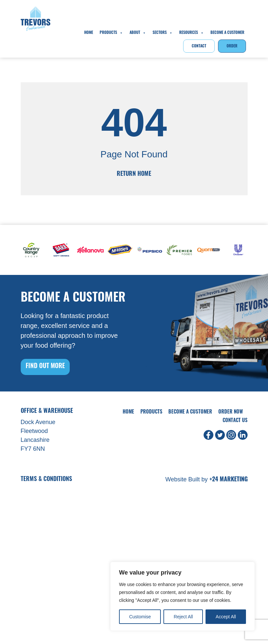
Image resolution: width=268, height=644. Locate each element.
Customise (140, 617)
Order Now (231, 412)
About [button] (138, 33)
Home (89, 33)
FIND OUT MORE (45, 367)
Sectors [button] (163, 33)
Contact (199, 46)
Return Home (134, 174)
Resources (192, 33)
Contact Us (235, 421)
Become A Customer (227, 33)
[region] (183, 596)
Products (111, 33)
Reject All (183, 617)
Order (232, 46)
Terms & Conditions (46, 480)
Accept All (226, 617)
